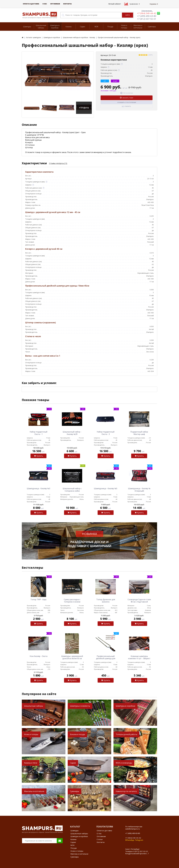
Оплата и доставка (31, 4)
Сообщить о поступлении (127, 102)
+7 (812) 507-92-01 (147, 19)
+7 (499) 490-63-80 (147, 16)
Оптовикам (55, 4)
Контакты (67, 4)
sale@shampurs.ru (132, 829)
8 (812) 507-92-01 (141, 851)
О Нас (45, 4)
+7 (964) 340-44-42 (147, 13)
